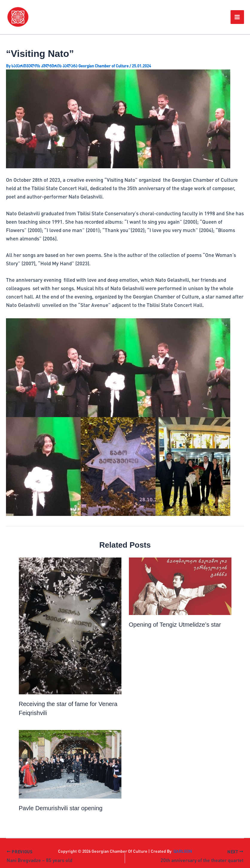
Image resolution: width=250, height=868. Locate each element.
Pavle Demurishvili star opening (61, 808)
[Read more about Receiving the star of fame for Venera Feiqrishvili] (70, 626)
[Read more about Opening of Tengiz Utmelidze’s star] (180, 586)
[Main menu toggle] (237, 17)
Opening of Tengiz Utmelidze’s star (175, 625)
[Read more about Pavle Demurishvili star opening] (70, 764)
